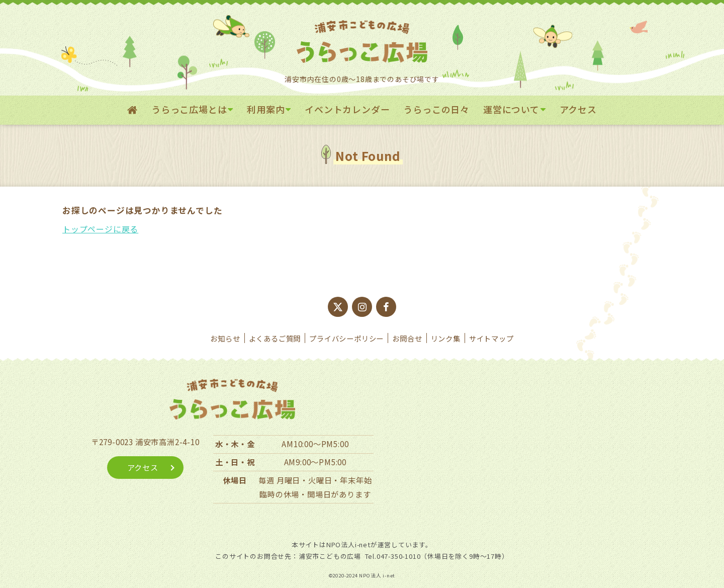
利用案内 (266, 109)
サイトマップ (491, 338)
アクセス (578, 109)
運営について (511, 109)
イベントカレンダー (347, 109)
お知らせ (225, 338)
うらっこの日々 (436, 109)
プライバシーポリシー (346, 338)
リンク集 (446, 338)
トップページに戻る (100, 229)
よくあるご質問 (275, 338)
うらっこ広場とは (189, 109)
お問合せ (407, 338)
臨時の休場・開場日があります (315, 494)
